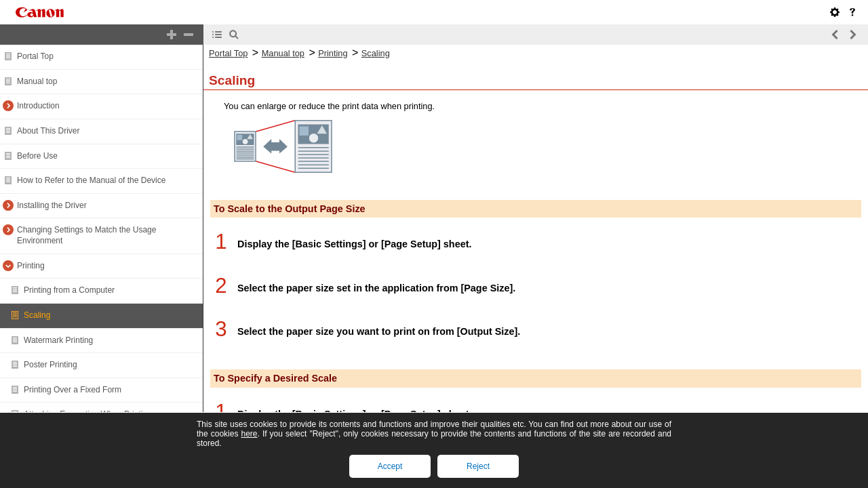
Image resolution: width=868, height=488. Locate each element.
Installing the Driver (52, 205)
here (249, 434)
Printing (31, 266)
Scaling (37, 315)
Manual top (37, 81)
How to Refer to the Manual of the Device (91, 180)
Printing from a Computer (69, 290)
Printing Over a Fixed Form (73, 390)
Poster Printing (51, 365)
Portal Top (35, 56)
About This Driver (48, 131)
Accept (390, 466)
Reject (478, 466)
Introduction (38, 106)
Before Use (37, 156)
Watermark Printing (58, 340)
